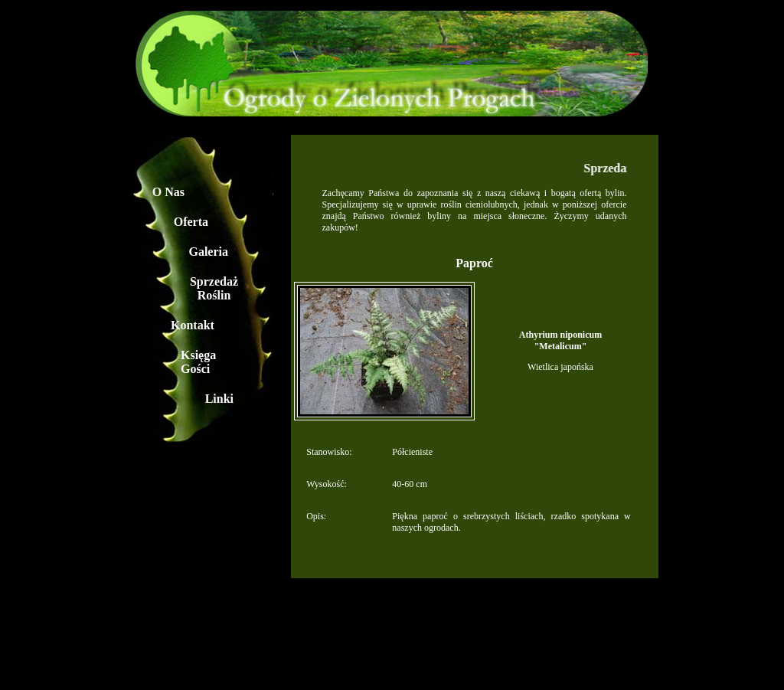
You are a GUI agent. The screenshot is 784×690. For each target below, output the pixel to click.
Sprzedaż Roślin (214, 288)
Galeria (208, 252)
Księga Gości (198, 362)
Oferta (191, 222)
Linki (219, 399)
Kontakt (193, 325)
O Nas (168, 192)
